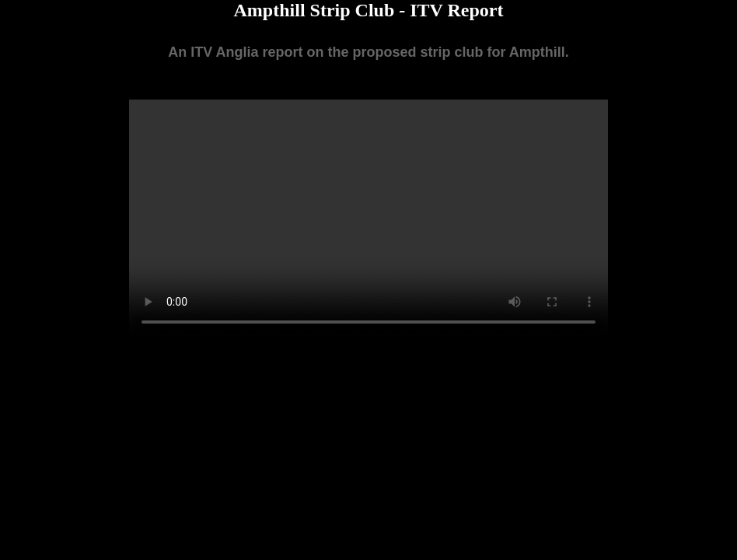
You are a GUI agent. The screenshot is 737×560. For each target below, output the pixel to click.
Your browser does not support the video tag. (368, 219)
